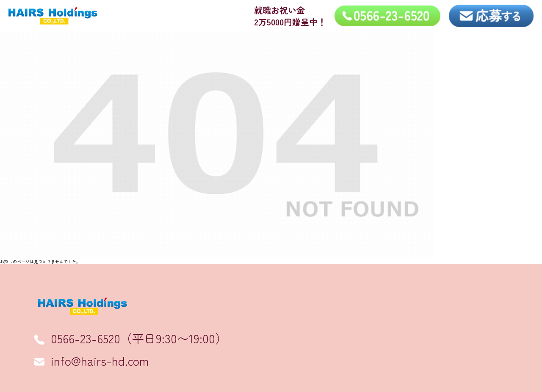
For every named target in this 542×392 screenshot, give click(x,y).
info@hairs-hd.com (100, 361)
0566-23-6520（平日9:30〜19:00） (139, 338)
